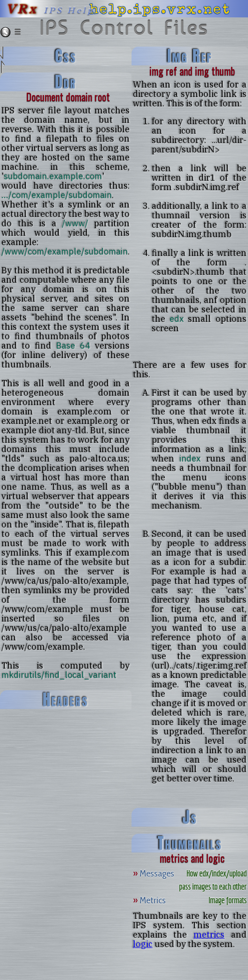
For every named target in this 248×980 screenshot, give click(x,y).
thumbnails (190, 843)
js (190, 817)
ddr (66, 82)
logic (143, 944)
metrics (209, 934)
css (66, 56)
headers (66, 700)
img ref (190, 56)
